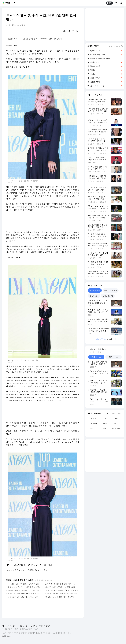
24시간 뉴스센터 (23, 626)
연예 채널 (116, 429)
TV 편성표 (94, 424)
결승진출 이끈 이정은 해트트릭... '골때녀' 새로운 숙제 (25, 597)
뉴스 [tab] (108, 413)
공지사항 (34, 626)
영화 (105, 424)
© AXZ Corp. (6, 636)
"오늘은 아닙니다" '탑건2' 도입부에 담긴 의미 (25, 584)
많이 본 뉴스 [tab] (96, 357)
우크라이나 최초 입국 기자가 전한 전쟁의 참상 (25, 594)
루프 (105, 429)
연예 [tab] (113, 413)
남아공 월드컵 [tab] (108, 296)
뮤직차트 (94, 429)
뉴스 (105, 419)
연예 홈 (94, 419)
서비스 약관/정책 (45, 626)
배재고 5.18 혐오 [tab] (111, 291)
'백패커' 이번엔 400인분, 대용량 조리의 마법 (61, 587)
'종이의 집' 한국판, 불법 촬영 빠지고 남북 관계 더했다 (61, 584)
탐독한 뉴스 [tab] (113, 357)
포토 (116, 419)
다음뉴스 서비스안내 (9, 626)
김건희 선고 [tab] (94, 296)
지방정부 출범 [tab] (95, 291)
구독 (109, 3)
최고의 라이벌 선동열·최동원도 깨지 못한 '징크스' (61, 594)
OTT (116, 424)
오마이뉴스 (10, 3)
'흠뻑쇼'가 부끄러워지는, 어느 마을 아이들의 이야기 (25, 590)
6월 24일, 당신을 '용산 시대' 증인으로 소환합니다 (61, 597)
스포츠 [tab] (119, 413)
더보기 (105, 339)
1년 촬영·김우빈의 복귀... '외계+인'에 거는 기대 (61, 590)
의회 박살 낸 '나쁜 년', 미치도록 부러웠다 (24, 587)
